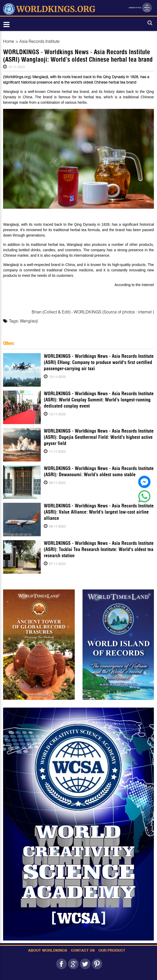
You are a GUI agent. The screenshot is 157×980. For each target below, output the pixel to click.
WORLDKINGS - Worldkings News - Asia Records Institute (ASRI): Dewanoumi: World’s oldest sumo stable (99, 471)
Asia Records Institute (39, 41)
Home (9, 41)
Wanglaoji (29, 321)
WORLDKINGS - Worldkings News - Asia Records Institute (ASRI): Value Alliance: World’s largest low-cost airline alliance (99, 512)
